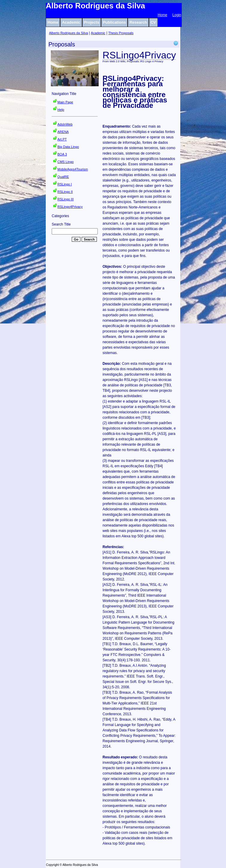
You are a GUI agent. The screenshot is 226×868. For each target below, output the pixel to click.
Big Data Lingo (68, 147)
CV (153, 22)
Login (177, 15)
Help (61, 110)
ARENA (63, 132)
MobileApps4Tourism (73, 169)
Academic (71, 22)
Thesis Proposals (121, 33)
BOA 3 (62, 154)
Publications (114, 22)
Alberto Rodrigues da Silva (68, 33)
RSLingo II (65, 192)
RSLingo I (65, 184)
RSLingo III (65, 199)
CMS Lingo (65, 162)
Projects (92, 22)
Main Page (65, 102)
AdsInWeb (65, 124)
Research (138, 22)
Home (162, 15)
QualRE (63, 177)
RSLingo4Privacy (70, 207)
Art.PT (62, 139)
